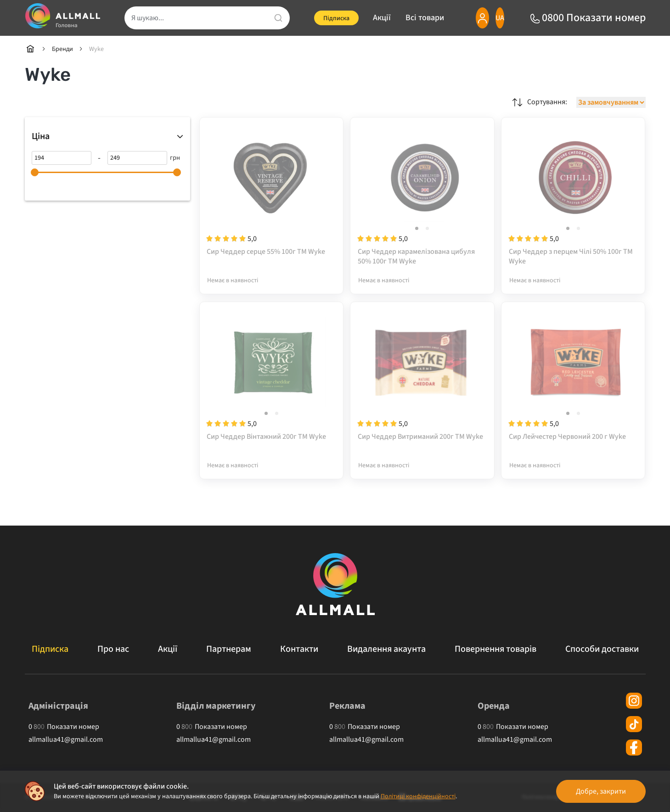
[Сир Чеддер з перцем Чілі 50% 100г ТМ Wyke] (573, 196)
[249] (137, 158)
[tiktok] (634, 724)
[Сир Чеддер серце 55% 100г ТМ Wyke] (272, 196)
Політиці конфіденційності (418, 796)
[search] (202, 18)
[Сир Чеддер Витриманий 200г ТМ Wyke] (422, 381)
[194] (62, 158)
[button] (417, 229)
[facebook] (634, 748)
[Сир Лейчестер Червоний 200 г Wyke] (573, 381)
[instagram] (634, 701)
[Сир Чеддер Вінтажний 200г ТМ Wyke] (272, 381)
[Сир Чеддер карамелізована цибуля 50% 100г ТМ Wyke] (422, 196)
